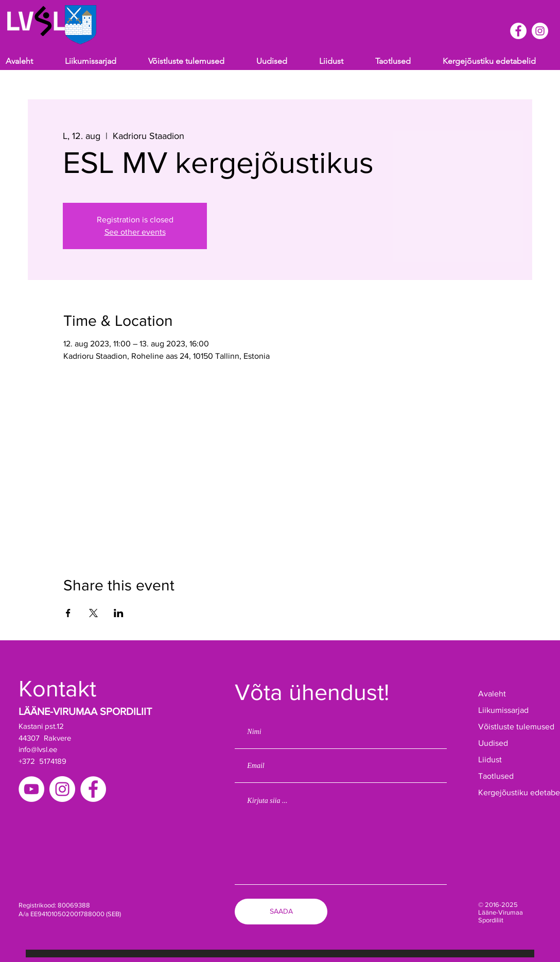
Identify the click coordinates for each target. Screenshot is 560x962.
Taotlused (496, 776)
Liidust (490, 759)
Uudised (493, 743)
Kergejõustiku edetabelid (510, 792)
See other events (135, 232)
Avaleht (492, 694)
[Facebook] (93, 789)
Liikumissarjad (503, 710)
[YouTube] (31, 789)
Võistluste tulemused (510, 727)
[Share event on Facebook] (68, 613)
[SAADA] (281, 912)
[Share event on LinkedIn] (119, 613)
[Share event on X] (93, 613)
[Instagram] (62, 789)
